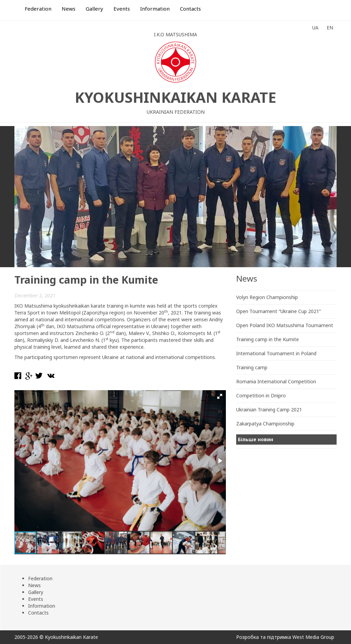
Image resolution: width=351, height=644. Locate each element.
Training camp (252, 367)
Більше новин (256, 439)
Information (155, 9)
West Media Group (313, 637)
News (69, 9)
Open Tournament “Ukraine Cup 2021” (279, 311)
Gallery (94, 9)
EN (330, 28)
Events (122, 9)
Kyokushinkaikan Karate (175, 97)
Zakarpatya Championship (265, 424)
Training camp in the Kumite (268, 339)
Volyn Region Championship (267, 297)
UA (315, 28)
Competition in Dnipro (261, 395)
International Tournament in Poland (276, 353)
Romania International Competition (276, 381)
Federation (38, 9)
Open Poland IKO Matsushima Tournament (285, 325)
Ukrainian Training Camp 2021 (269, 410)
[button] (220, 396)
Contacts (190, 9)
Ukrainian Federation (176, 112)
